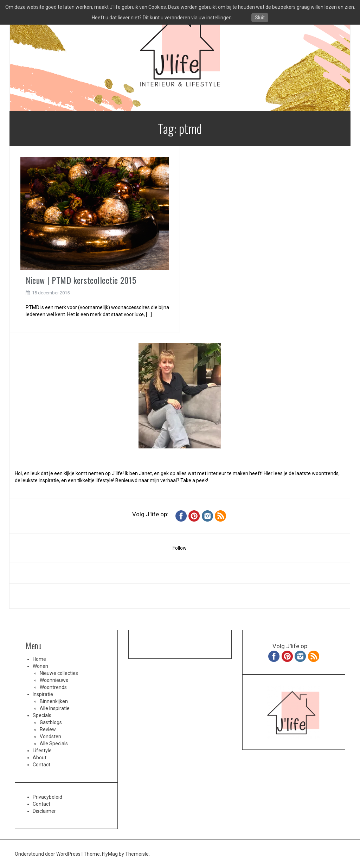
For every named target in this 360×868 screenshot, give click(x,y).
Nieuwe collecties (59, 673)
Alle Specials (54, 743)
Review (48, 729)
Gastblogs (51, 722)
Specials (42, 715)
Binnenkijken (54, 701)
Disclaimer (44, 811)
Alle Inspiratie (55, 708)
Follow (180, 548)
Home (39, 659)
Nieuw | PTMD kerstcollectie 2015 (81, 280)
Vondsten (50, 736)
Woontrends (53, 687)
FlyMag (110, 854)
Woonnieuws (54, 680)
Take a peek (194, 480)
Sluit (260, 18)
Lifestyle (42, 751)
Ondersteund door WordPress (48, 854)
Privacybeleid (47, 797)
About (40, 758)
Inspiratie (43, 694)
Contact (41, 765)
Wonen (40, 666)
